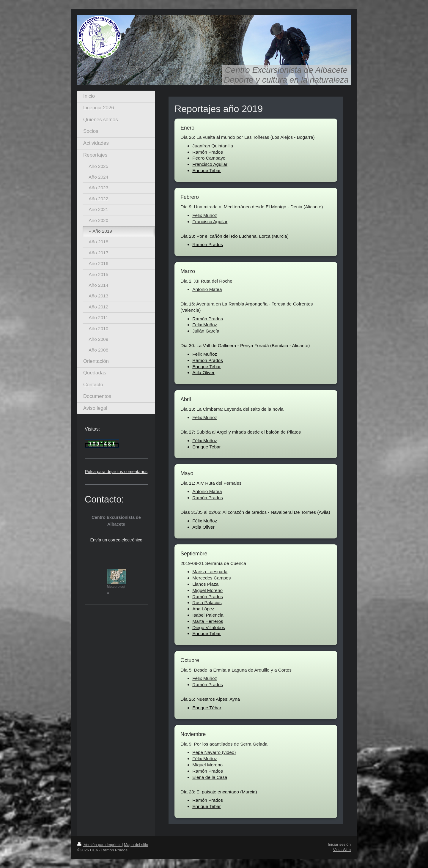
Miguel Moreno (207, 590)
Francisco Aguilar (210, 164)
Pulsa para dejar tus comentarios (116, 472)
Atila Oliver (203, 372)
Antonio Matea (207, 289)
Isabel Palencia (208, 615)
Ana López (203, 609)
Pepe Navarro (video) (214, 752)
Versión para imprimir (100, 845)
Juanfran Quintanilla (213, 146)
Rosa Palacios (207, 602)
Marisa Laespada (210, 572)
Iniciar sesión (339, 844)
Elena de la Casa (210, 777)
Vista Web (342, 850)
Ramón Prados (208, 152)
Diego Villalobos (209, 627)
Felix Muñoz (205, 215)
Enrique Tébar (207, 708)
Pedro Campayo (209, 158)
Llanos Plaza (205, 584)
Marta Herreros (208, 621)
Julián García (206, 331)
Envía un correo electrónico (116, 540)
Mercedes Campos (211, 578)
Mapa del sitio (136, 845)
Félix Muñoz (205, 417)
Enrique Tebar (207, 170)
